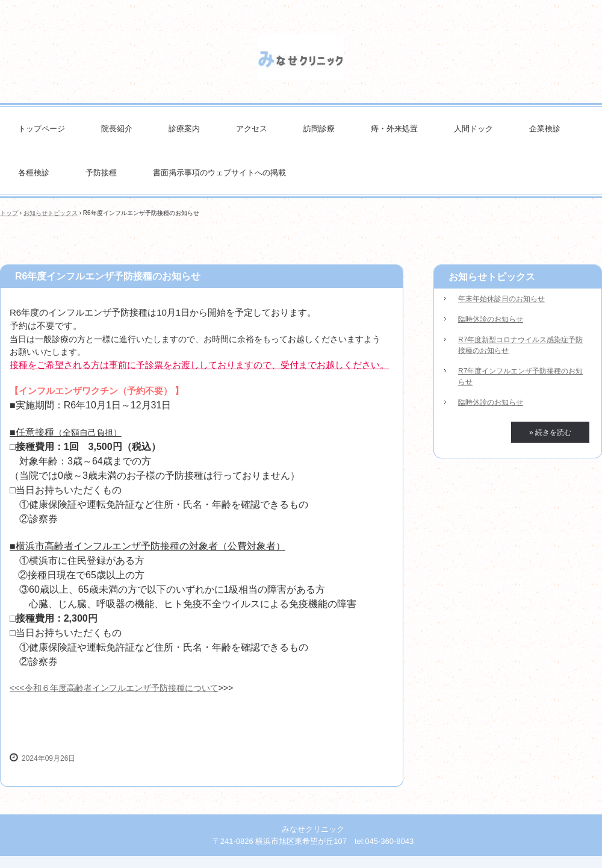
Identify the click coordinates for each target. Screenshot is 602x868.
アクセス (252, 129)
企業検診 (545, 129)
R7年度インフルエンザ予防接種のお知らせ (520, 376)
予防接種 (101, 173)
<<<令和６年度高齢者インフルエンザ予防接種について (114, 688)
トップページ (42, 129)
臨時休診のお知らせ (491, 319)
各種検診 (34, 173)
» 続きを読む (550, 432)
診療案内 (184, 129)
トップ (9, 213)
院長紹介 (117, 129)
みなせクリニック (301, 58)
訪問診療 (319, 129)
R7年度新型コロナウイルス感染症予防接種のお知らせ (520, 345)
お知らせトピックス (51, 213)
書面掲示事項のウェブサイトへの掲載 (219, 173)
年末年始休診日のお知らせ (501, 299)
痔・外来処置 (394, 129)
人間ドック (473, 129)
